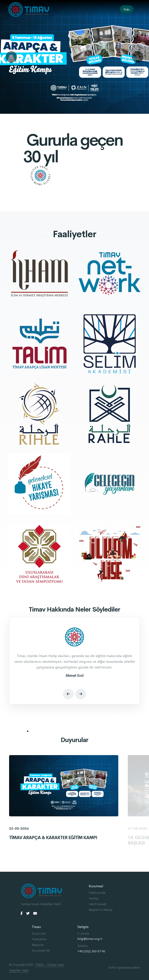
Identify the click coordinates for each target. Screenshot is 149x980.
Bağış (127, 9)
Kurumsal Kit (41, 951)
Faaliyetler (39, 939)
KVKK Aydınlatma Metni (124, 968)
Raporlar (38, 945)
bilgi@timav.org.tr (90, 939)
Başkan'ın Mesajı (101, 910)
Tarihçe (94, 898)
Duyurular (39, 933)
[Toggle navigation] (141, 9)
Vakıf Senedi (97, 904)
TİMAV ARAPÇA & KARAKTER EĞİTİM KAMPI (53, 838)
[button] (11, 57)
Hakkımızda (97, 893)
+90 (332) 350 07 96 (91, 951)
